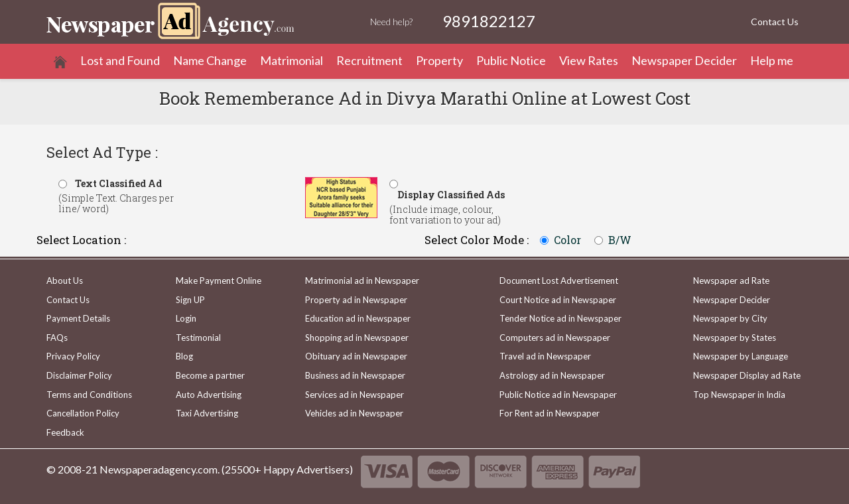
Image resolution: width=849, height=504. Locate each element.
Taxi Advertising (207, 413)
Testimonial (198, 338)
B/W (620, 240)
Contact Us (775, 22)
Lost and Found (120, 60)
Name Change (210, 60)
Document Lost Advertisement (559, 281)
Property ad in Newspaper (356, 300)
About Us (65, 281)
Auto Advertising (209, 395)
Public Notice (511, 60)
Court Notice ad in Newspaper (558, 300)
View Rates (589, 60)
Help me (772, 60)
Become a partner (210, 375)
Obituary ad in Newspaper (356, 356)
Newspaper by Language (741, 356)
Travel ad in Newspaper (545, 356)
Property (439, 60)
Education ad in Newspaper (358, 318)
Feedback (65, 432)
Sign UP (190, 300)
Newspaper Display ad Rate (747, 375)
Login (186, 318)
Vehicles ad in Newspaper (354, 413)
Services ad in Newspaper (355, 395)
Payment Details (78, 318)
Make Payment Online (219, 281)
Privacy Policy (73, 356)
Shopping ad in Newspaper (357, 338)
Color (567, 240)
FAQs (57, 338)
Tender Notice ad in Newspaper (560, 318)
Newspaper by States (735, 338)
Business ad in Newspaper (355, 375)
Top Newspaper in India (739, 395)
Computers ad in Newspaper (555, 338)
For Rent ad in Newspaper (550, 413)
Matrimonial (292, 60)
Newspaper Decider (684, 60)
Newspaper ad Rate (731, 281)
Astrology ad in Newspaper (552, 375)
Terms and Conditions (89, 395)
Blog (184, 356)
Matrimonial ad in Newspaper (362, 281)
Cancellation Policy (83, 413)
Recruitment (369, 60)
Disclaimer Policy (79, 375)
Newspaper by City (730, 318)
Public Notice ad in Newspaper (558, 395)
